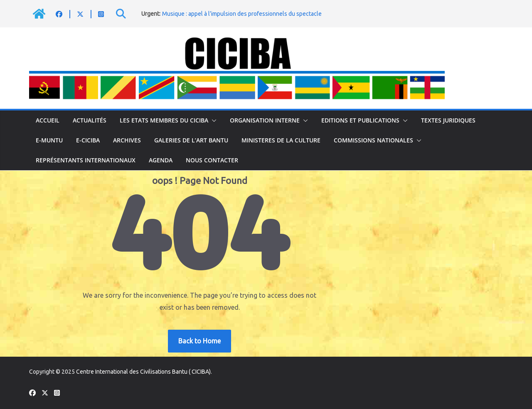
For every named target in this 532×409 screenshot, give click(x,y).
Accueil (48, 120)
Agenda (161, 160)
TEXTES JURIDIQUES (448, 120)
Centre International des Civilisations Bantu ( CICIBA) (143, 372)
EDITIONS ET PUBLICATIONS (360, 120)
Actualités (90, 120)
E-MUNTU (49, 140)
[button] (212, 120)
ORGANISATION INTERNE (265, 120)
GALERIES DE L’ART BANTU (191, 140)
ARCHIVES (127, 140)
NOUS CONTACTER (212, 160)
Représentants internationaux (86, 160)
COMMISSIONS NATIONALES (373, 140)
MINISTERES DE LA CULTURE (281, 140)
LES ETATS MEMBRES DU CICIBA (164, 120)
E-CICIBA (88, 140)
